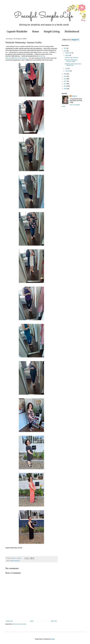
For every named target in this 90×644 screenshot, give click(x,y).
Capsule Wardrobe (17, 32)
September (68, 53)
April (67, 68)
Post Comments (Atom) (20, 624)
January (68, 71)
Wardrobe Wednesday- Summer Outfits (71, 61)
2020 (65, 74)
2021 (65, 51)
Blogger (52, 639)
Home (36, 32)
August (67, 55)
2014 (65, 89)
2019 (65, 76)
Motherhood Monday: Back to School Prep (73, 65)
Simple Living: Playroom (72, 57)
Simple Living (52, 32)
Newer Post (9, 621)
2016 (65, 84)
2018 (65, 79)
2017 (65, 81)
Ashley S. (75, 96)
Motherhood (72, 32)
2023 (65, 48)
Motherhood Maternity (21, 58)
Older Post (54, 621)
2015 (65, 86)
